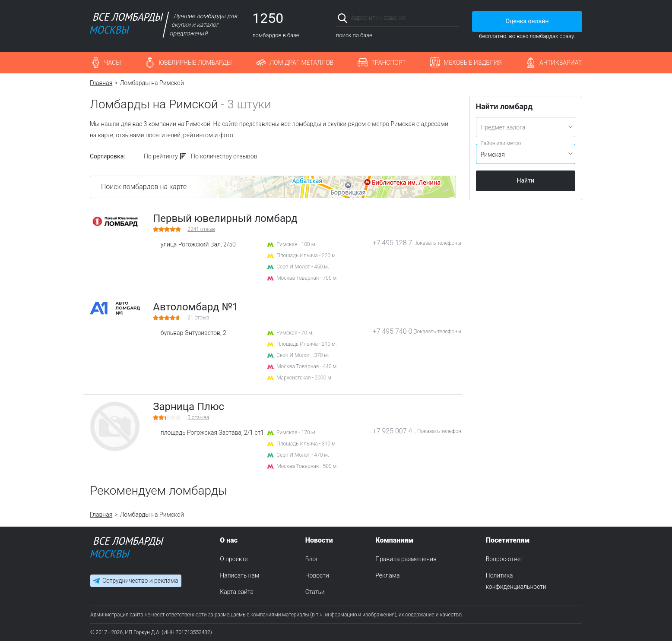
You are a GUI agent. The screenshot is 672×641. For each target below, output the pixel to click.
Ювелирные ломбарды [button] (195, 63)
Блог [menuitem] (312, 559)
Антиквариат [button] (561, 63)
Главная (101, 83)
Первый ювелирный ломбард (225, 218)
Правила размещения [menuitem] (406, 559)
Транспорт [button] (389, 63)
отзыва (198, 417)
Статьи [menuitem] (315, 592)
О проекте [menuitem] (234, 559)
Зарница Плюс (189, 407)
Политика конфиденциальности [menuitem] (516, 581)
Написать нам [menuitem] (239, 575)
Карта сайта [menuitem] (237, 592)
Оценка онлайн (527, 21)
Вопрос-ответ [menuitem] (505, 559)
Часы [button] (113, 63)
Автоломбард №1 (195, 307)
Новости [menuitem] (317, 575)
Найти (526, 180)
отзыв (201, 229)
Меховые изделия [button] (472, 63)
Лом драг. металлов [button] (301, 63)
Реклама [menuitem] (387, 575)
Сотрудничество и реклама (140, 581)
